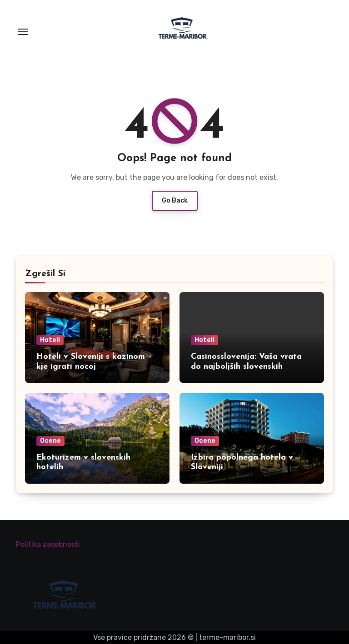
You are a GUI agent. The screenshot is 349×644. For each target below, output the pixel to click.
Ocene (50, 441)
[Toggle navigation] (23, 32)
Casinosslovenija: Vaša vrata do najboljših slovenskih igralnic (246, 367)
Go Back (175, 201)
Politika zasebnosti (48, 544)
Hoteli (50, 340)
